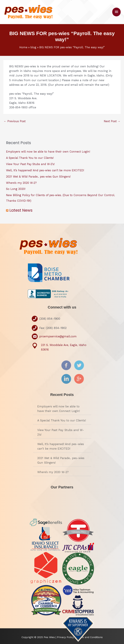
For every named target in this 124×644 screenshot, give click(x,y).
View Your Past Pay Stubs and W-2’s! (30, 164)
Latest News (21, 210)
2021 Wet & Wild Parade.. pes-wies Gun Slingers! (38, 177)
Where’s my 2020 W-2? (21, 183)
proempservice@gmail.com (58, 336)
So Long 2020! (16, 189)
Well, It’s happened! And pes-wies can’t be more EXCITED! (45, 170)
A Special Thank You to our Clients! (30, 158)
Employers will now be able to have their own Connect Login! (48, 152)
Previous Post (15, 121)
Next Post (112, 121)
